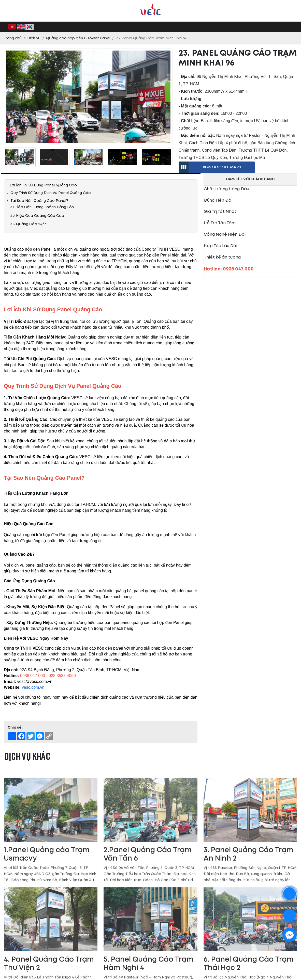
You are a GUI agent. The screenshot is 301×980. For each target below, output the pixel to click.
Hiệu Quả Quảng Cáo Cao (40, 216)
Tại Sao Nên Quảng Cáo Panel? (39, 201)
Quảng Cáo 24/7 (31, 224)
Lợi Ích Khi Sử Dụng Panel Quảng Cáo (44, 185)
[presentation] (7, 157)
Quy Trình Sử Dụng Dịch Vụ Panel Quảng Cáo (51, 193)
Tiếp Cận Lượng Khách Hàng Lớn (44, 207)
